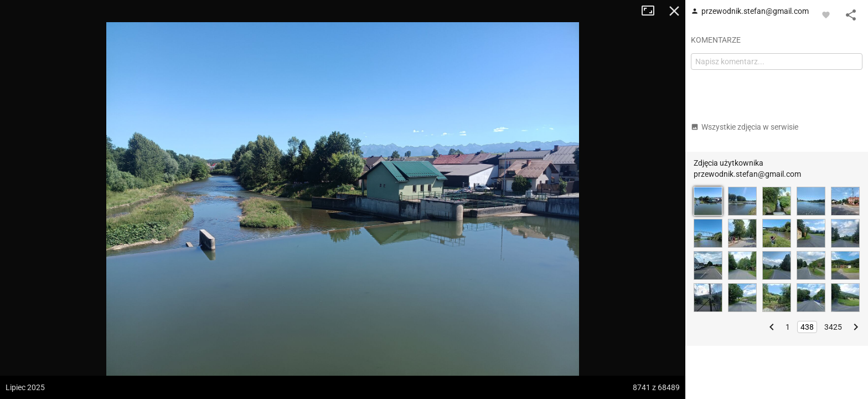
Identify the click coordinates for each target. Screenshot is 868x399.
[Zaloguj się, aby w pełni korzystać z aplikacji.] (826, 14)
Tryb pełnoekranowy (652, 11)
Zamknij (674, 11)
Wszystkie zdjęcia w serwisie (745, 127)
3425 (833, 327)
